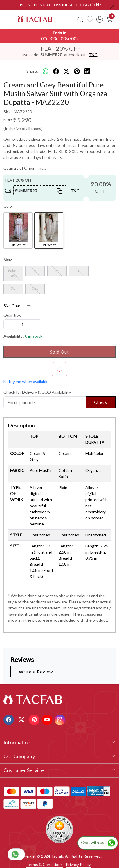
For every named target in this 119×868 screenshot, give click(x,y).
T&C (93, 55)
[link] (80, 19)
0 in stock (34, 336)
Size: (8, 260)
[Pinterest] (35, 719)
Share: (32, 71)
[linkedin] (87, 71)
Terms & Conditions (45, 864)
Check (101, 402)
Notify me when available (26, 381)
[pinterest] (77, 71)
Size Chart (19, 306)
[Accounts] (100, 19)
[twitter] (66, 71)
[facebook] (56, 71)
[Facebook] (9, 719)
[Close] (112, 7)
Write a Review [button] (36, 672)
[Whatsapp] (46, 71)
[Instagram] (61, 719)
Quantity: (12, 315)
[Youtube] (48, 719)
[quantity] (22, 324)
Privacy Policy (78, 864)
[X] (22, 719)
